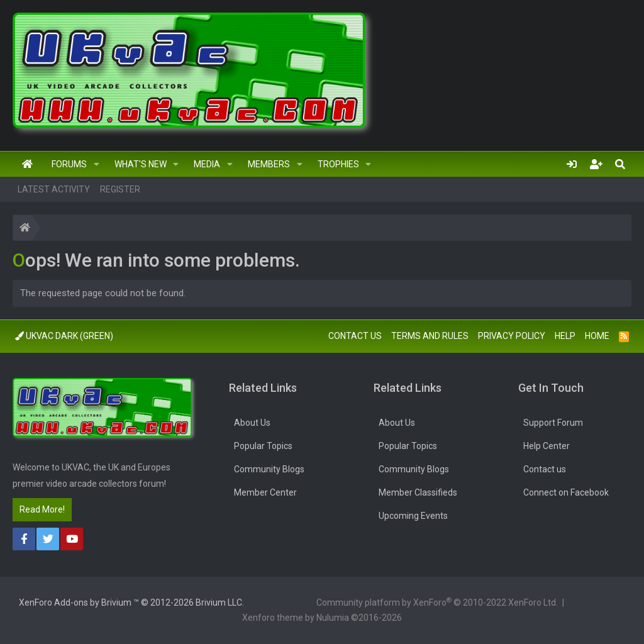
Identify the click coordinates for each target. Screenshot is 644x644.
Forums (69, 164)
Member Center (265, 492)
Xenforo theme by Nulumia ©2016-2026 (322, 618)
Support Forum (553, 423)
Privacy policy (512, 336)
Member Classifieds (418, 492)
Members (269, 164)
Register (120, 189)
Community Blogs (269, 469)
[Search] (620, 164)
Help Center (547, 446)
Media (207, 164)
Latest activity (54, 189)
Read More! (42, 509)
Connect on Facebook (566, 492)
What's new (141, 164)
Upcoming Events (413, 516)
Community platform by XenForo (437, 602)
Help (565, 336)
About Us (252, 423)
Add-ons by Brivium (131, 602)
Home (27, 164)
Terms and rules (430, 336)
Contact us (355, 336)
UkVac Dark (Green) (64, 336)
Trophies (338, 164)
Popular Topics (263, 446)
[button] (97, 164)
